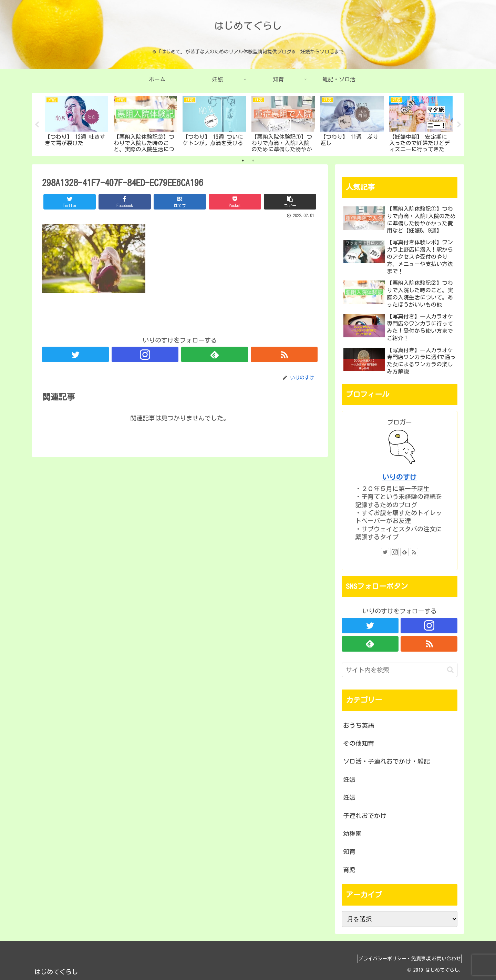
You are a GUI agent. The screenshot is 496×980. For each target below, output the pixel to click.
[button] (450, 670)
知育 (349, 851)
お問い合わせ (443, 959)
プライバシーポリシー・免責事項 (385, 959)
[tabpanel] (76, 123)
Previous (37, 125)
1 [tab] (243, 161)
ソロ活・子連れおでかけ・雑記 (386, 761)
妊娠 (349, 779)
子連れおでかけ (365, 816)
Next (459, 125)
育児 (349, 870)
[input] (400, 670)
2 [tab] (253, 161)
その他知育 (359, 743)
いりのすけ (400, 477)
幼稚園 (352, 834)
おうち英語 (359, 725)
